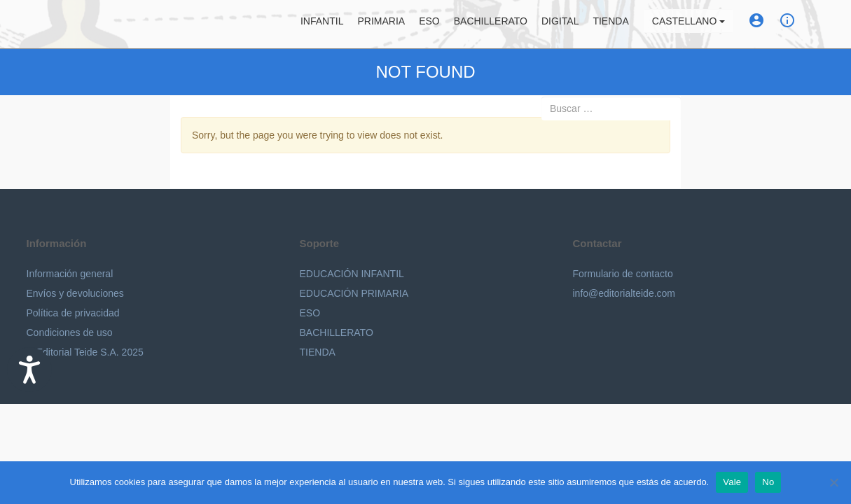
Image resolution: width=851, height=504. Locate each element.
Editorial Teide (40, 24)
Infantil (322, 24)
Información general (70, 274)
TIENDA (318, 352)
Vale (732, 482)
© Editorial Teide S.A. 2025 (85, 352)
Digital (560, 24)
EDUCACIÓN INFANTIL (352, 274)
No (768, 482)
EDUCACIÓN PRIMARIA (354, 293)
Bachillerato (491, 24)
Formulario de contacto (623, 274)
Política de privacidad (73, 313)
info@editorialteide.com (624, 293)
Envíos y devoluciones (75, 293)
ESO (429, 24)
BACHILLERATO (337, 332)
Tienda (610, 24)
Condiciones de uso (70, 332)
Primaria (381, 24)
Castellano (689, 24)
